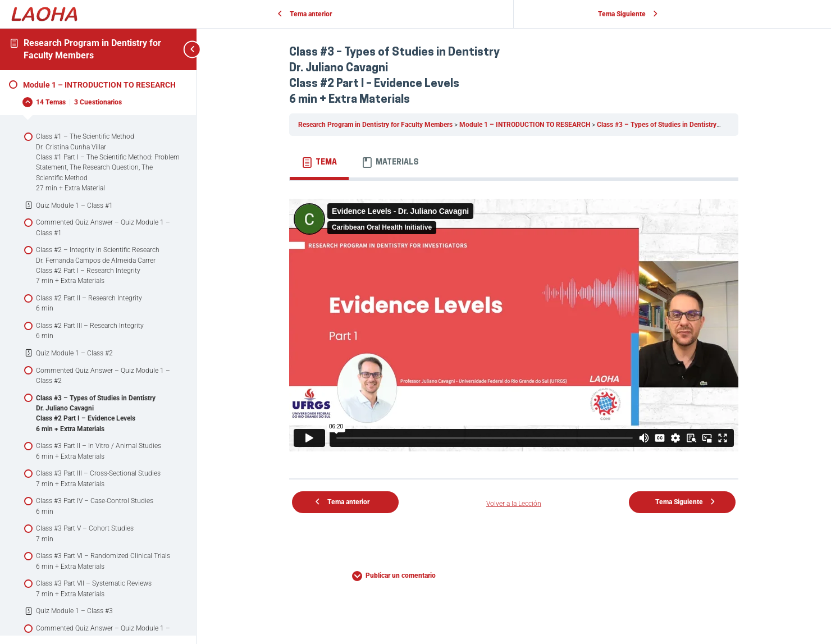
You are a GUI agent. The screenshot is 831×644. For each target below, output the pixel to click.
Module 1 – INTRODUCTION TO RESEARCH (526, 125)
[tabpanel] (514, 325)
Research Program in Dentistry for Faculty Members (376, 125)
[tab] (319, 163)
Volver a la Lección (514, 504)
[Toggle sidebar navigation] (180, 49)
